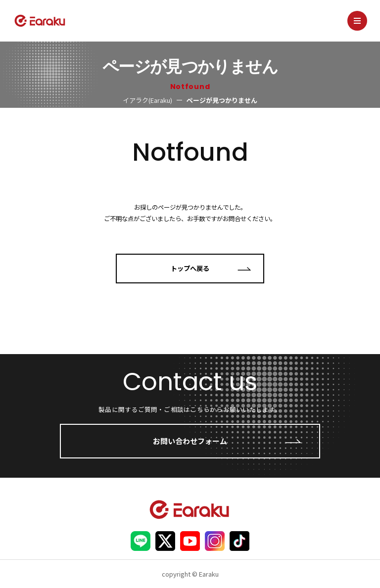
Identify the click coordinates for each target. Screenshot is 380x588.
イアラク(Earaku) (147, 100)
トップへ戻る (190, 268)
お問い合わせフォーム (190, 441)
